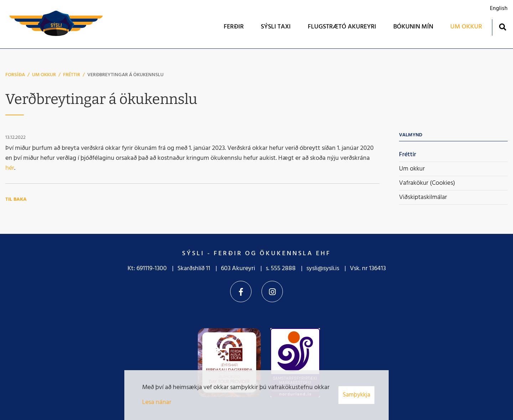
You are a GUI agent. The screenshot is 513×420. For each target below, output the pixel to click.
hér (10, 168)
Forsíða (15, 75)
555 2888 (283, 269)
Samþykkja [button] (356, 395)
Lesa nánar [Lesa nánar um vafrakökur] (157, 402)
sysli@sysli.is (323, 269)
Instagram (272, 292)
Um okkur (44, 75)
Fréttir (72, 75)
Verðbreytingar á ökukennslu (125, 75)
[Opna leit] (502, 27)
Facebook (241, 292)
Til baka (16, 199)
